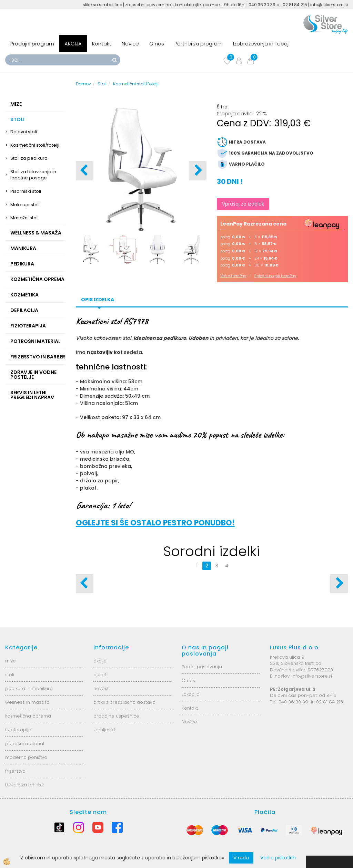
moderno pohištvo (26, 757)
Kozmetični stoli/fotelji (35, 145)
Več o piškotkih (278, 858)
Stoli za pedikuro (29, 158)
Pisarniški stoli (26, 191)
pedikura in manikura (29, 688)
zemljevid (104, 730)
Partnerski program (199, 44)
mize (11, 661)
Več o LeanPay (233, 276)
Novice (130, 44)
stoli (10, 675)
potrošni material (25, 744)
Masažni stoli (24, 218)
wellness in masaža (27, 702)
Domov (83, 84)
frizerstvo (15, 771)
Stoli (102, 84)
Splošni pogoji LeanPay (275, 276)
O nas (157, 44)
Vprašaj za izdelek (243, 204)
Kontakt (102, 44)
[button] (198, 171)
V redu (241, 858)
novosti (102, 688)
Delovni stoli (24, 132)
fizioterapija (18, 730)
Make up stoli (25, 205)
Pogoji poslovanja (202, 667)
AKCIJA (73, 44)
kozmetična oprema (28, 716)
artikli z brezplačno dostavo (124, 702)
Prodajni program (32, 44)
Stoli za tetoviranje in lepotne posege (33, 175)
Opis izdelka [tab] (98, 300)
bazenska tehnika (25, 785)
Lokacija (191, 694)
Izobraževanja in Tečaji (261, 44)
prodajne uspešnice (116, 716)
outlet (100, 675)
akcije (100, 661)
